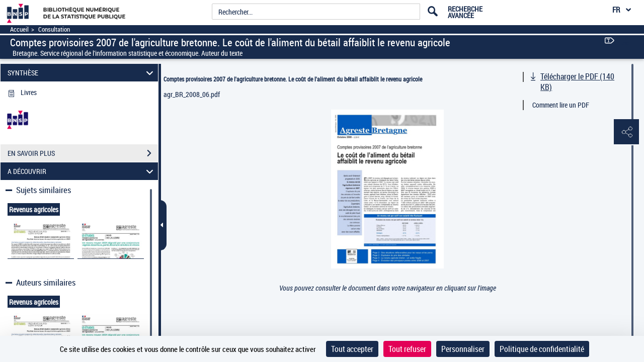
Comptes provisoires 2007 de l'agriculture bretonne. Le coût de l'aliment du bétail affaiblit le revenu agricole (293, 79)
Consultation (54, 29)
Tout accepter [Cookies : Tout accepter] (352, 349)
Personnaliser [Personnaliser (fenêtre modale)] (463, 349)
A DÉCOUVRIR (82, 171)
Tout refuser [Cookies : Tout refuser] (407, 349)
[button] (626, 132)
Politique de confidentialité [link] (542, 349)
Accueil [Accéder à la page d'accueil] (19, 29)
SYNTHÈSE (82, 73)
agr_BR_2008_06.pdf (192, 94)
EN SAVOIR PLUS (83, 153)
